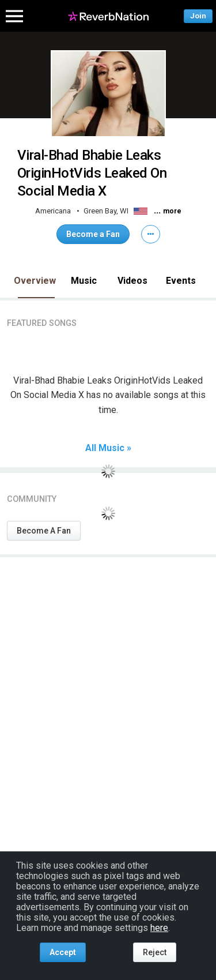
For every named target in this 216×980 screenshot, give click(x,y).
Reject (155, 952)
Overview (35, 281)
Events (181, 281)
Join (198, 16)
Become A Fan (44, 531)
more (172, 211)
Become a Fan (93, 234)
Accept (63, 952)
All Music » (108, 448)
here (159, 928)
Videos (132, 281)
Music (84, 281)
